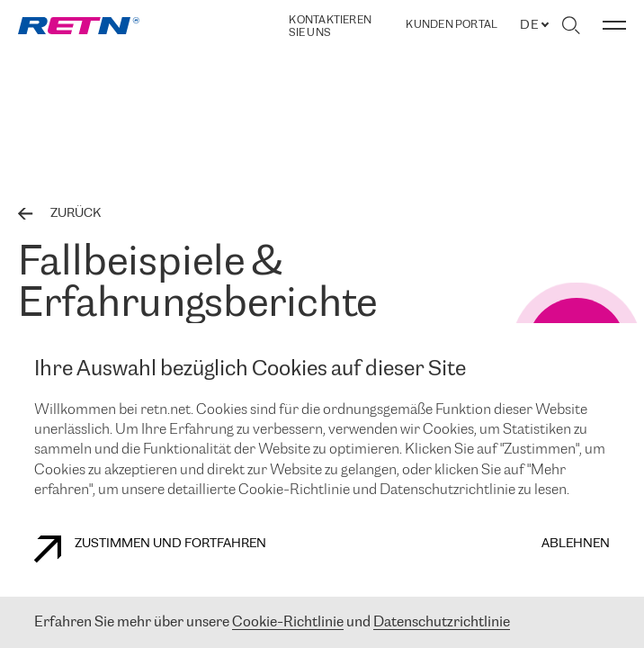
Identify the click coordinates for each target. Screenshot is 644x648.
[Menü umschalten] (614, 25)
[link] (79, 26)
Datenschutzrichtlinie (442, 622)
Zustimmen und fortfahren (150, 549)
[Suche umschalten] (571, 25)
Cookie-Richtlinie (288, 622)
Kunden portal (452, 25)
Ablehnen (576, 544)
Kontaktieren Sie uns (330, 27)
